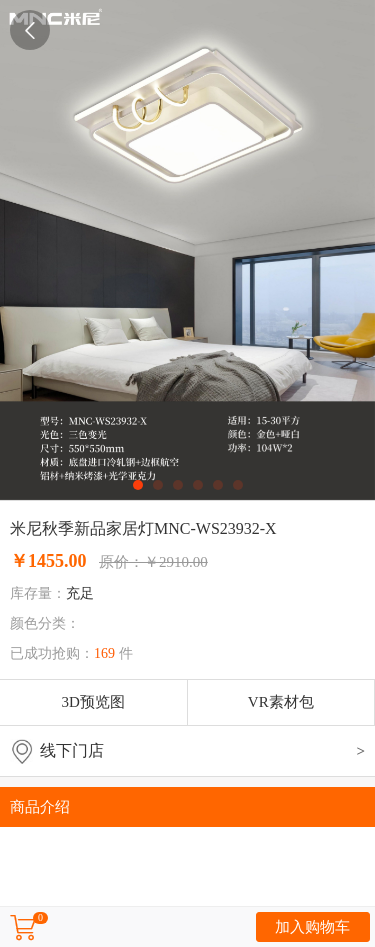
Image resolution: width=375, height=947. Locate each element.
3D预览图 (93, 702)
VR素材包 (281, 702)
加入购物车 (312, 927)
